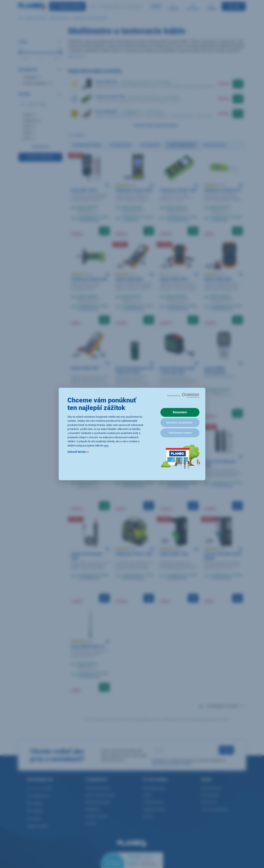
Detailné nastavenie (179, 423)
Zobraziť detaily (78, 452)
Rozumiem (180, 412)
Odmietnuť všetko (180, 433)
